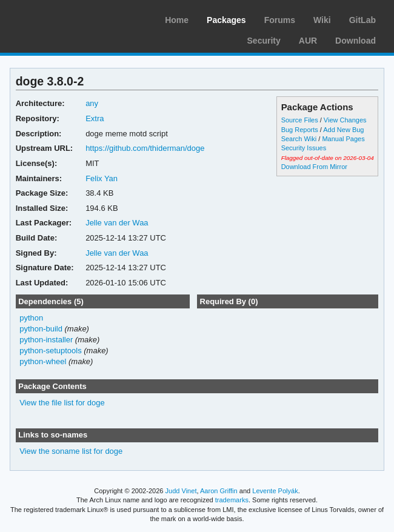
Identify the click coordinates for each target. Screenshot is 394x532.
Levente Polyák (275, 491)
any (92, 103)
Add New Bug (343, 130)
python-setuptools (51, 351)
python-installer (46, 340)
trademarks (232, 500)
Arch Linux (67, 18)
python (31, 318)
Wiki (322, 20)
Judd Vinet (181, 491)
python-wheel (43, 361)
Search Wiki (299, 139)
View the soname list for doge (71, 451)
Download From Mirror (314, 167)
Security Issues (304, 148)
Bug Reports (300, 130)
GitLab (362, 20)
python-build (41, 329)
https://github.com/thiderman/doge (145, 148)
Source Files (300, 120)
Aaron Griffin (219, 491)
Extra (95, 118)
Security (264, 41)
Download (356, 41)
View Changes (345, 120)
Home (177, 20)
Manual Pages (343, 139)
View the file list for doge (62, 403)
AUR (308, 41)
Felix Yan (102, 178)
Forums (280, 20)
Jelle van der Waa (117, 223)
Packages (226, 20)
